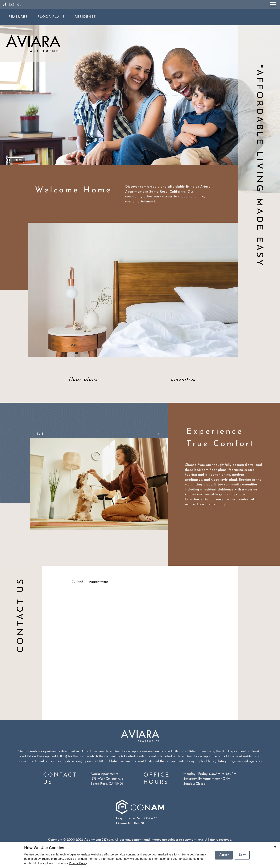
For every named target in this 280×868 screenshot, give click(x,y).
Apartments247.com (99, 840)
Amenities (183, 380)
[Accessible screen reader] (5, 4)
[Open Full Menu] (273, 4)
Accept (224, 855)
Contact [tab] (77, 582)
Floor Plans (51, 17)
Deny (242, 855)
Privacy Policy (78, 863)
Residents (85, 17)
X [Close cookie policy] (275, 848)
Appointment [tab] (98, 582)
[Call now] (19, 4)
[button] (128, 434)
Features (18, 17)
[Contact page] (12, 4)
